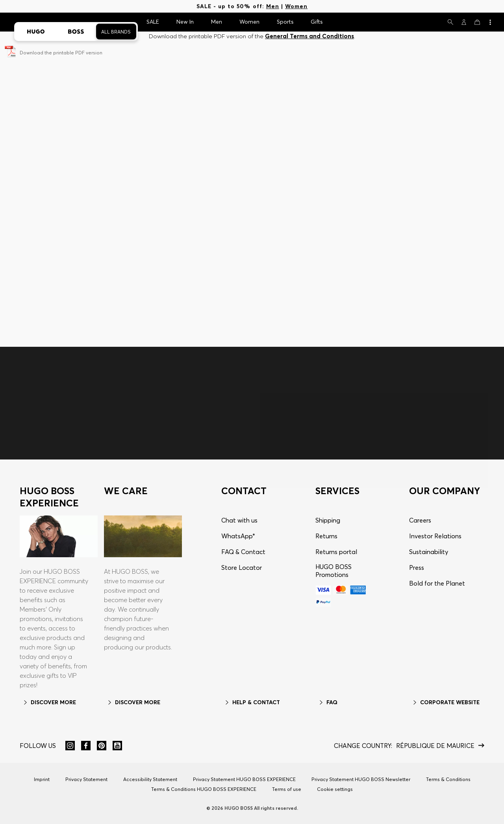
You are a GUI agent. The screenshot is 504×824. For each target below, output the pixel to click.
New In (185, 22)
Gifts (317, 22)
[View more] (490, 22)
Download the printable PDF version (61, 53)
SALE (153, 22)
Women (296, 6)
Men (273, 6)
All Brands (116, 32)
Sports (285, 22)
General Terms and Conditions (309, 36)
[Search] (450, 22)
